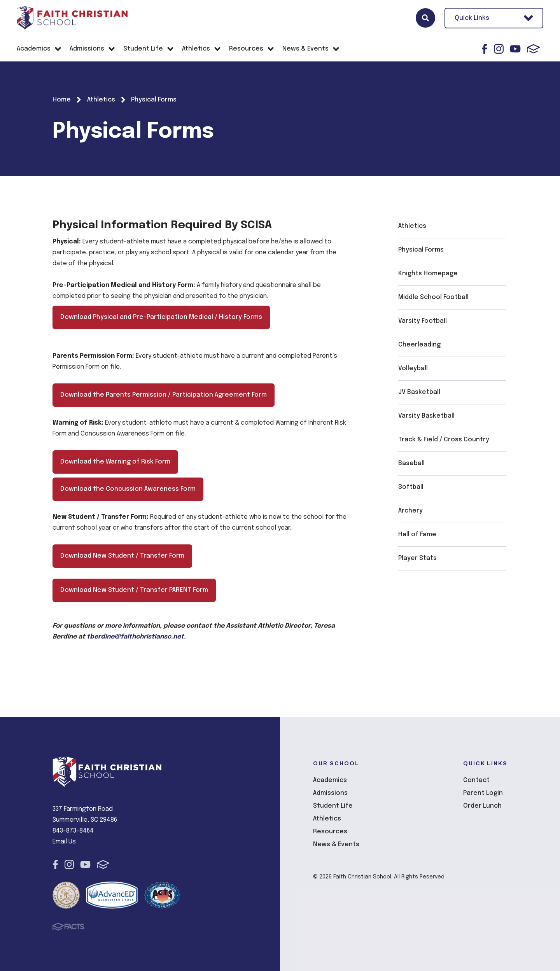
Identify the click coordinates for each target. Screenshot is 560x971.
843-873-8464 (73, 831)
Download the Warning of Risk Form (115, 462)
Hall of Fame (417, 534)
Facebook (485, 49)
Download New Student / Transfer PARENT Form (134, 590)
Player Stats (417, 558)
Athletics (412, 226)
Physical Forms (421, 250)
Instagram (499, 49)
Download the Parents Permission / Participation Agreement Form (164, 395)
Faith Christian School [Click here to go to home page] (72, 18)
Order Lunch (482, 806)
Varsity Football (423, 321)
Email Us (64, 842)
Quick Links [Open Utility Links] (494, 18)
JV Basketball (419, 392)
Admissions (330, 793)
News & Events (336, 844)
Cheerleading (419, 345)
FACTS (534, 49)
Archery (410, 511)
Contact (476, 780)
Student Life (333, 806)
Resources (330, 832)
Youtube (515, 49)
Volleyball (413, 368)
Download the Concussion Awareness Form (128, 489)
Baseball (411, 463)
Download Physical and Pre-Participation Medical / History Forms (161, 317)
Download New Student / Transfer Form (122, 556)
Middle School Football (433, 297)
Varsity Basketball (426, 416)
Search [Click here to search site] (425, 18)
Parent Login (483, 793)
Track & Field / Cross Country (444, 440)
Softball (411, 487)
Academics (330, 780)
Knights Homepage (428, 274)
